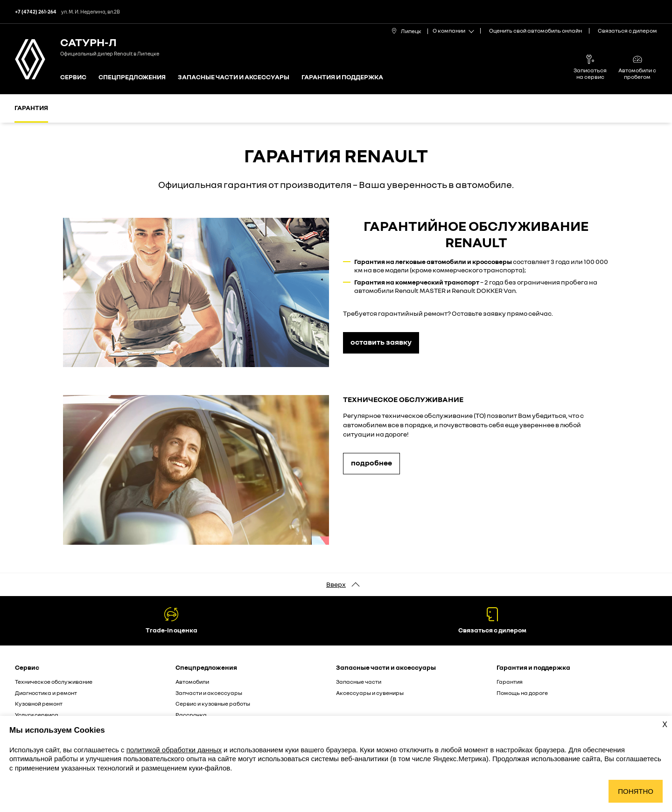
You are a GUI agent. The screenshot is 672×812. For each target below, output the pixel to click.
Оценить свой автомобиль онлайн (535, 31)
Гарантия (31, 108)
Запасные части (359, 682)
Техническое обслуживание (54, 682)
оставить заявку (381, 342)
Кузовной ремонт (39, 704)
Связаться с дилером (627, 31)
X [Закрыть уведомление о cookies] (665, 725)
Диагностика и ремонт (46, 693)
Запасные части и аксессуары (234, 77)
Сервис (73, 77)
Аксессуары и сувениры (370, 693)
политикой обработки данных (174, 750)
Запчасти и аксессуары (209, 693)
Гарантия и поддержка (342, 77)
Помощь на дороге (522, 693)
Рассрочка (191, 715)
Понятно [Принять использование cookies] (636, 791)
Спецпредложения (132, 77)
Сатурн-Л (88, 42)
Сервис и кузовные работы (213, 704)
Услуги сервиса (37, 715)
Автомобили (192, 682)
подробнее (371, 463)
